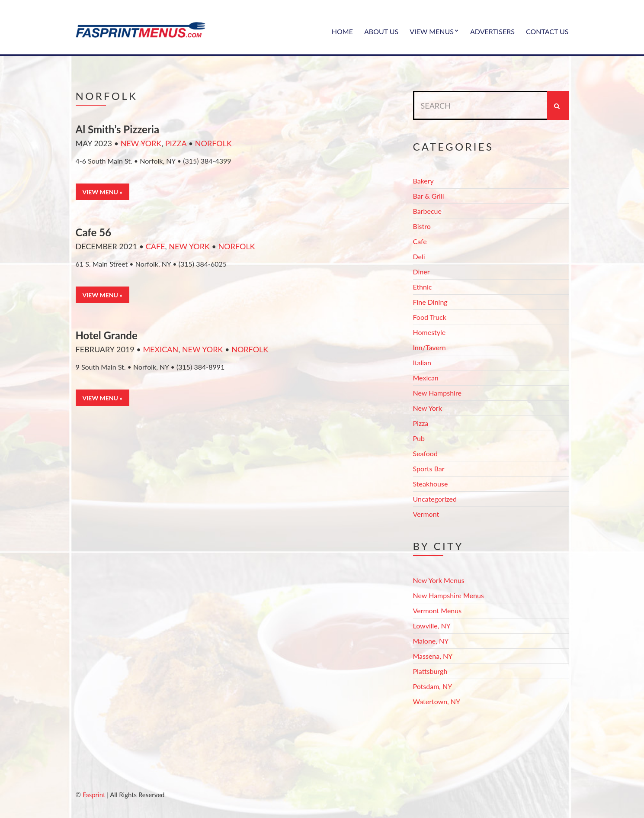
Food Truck (430, 317)
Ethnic (423, 287)
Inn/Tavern (429, 347)
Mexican (160, 349)
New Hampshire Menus (449, 595)
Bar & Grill (429, 196)
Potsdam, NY (433, 686)
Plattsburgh (430, 671)
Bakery (423, 181)
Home (342, 31)
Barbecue (427, 211)
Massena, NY (433, 656)
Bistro (422, 226)
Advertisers (492, 31)
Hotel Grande (107, 335)
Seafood (425, 453)
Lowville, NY (432, 626)
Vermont (426, 514)
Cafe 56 (94, 232)
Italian (422, 362)
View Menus (432, 31)
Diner (421, 272)
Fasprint (94, 795)
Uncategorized (435, 499)
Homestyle (429, 332)
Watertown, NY (437, 701)
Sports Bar (429, 469)
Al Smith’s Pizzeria (118, 129)
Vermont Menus (437, 610)
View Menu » (103, 192)
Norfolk (213, 143)
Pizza (176, 143)
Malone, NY (431, 641)
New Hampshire (437, 393)
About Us (381, 31)
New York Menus (439, 580)
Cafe (155, 246)
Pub (419, 438)
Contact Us (547, 31)
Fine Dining (430, 302)
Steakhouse (431, 484)
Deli (419, 256)
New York (141, 143)
